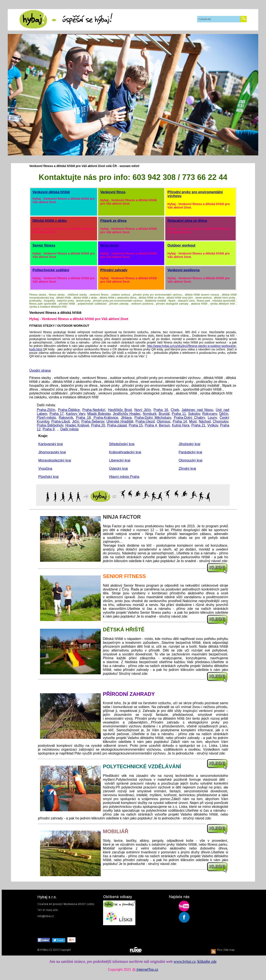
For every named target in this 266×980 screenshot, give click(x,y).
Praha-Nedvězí (94, 410)
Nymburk (150, 414)
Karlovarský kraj (51, 444)
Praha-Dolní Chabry (189, 418)
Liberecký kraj (120, 460)
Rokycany (210, 414)
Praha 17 (57, 414)
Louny (212, 418)
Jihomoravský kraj (52, 452)
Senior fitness (44, 245)
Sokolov (194, 414)
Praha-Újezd (145, 421)
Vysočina (45, 469)
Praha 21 (198, 425)
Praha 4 (151, 425)
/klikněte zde (207, 962)
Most (193, 421)
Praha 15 (136, 425)
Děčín (224, 414)
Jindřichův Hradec (127, 414)
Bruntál (164, 414)
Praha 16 (161, 410)
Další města (69, 429)
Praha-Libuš (61, 421)
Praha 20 (98, 425)
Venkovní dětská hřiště (51, 192)
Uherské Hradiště (120, 421)
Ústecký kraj (118, 469)
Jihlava (126, 418)
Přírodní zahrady (114, 270)
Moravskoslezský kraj (55, 460)
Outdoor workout (181, 245)
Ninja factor (110, 245)
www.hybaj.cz (185, 962)
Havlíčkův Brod (120, 410)
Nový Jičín (143, 410)
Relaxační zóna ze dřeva (187, 221)
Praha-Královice (106, 418)
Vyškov (213, 425)
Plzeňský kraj (48, 477)
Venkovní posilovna (183, 270)
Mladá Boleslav (99, 414)
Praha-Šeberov (93, 421)
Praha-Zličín (46, 410)
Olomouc (164, 421)
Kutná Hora (181, 425)
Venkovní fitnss (113, 192)
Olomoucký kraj (190, 460)
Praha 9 (49, 429)
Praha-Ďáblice (69, 410)
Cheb (175, 410)
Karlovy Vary (75, 414)
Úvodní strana (40, 370)
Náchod (205, 421)
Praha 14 (180, 421)
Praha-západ (117, 425)
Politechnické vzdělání (51, 270)
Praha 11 (179, 414)
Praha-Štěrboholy (50, 425)
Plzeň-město (46, 418)
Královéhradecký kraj (125, 452)
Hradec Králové (77, 425)
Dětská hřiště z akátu (50, 221)
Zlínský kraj (187, 469)
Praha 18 (83, 418)
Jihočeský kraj (189, 444)
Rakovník (66, 418)
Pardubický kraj (190, 452)
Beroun (164, 425)
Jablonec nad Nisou (197, 410)
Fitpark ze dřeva (113, 221)
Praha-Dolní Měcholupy (153, 418)
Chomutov (221, 421)
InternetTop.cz (147, 970)
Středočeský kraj (122, 444)
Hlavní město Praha (124, 477)
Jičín (76, 421)
